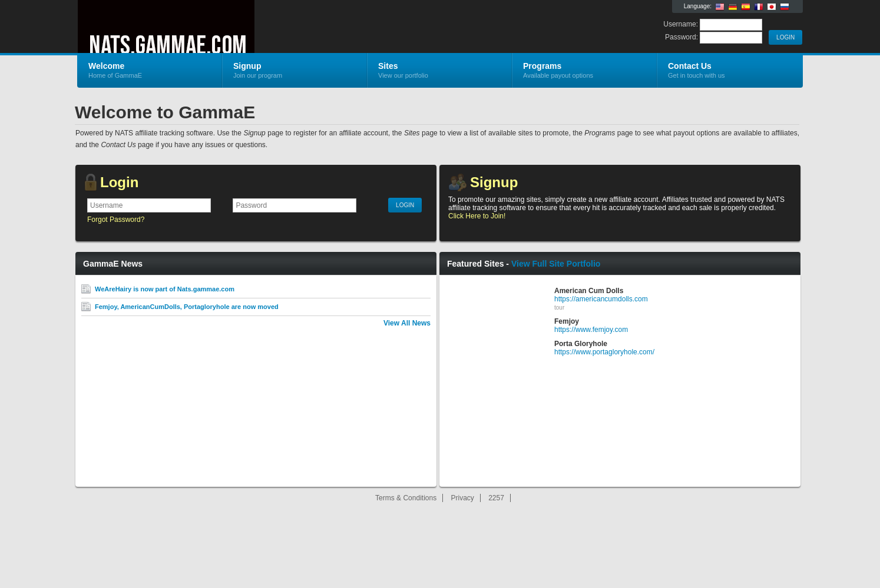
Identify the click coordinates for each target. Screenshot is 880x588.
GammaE (218, 27)
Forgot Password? (116, 220)
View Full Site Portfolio (556, 264)
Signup (494, 182)
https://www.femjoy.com (591, 330)
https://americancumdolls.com (601, 299)
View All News (407, 323)
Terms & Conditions (406, 498)
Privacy (463, 498)
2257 (496, 498)
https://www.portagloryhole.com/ (604, 352)
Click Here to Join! (477, 216)
